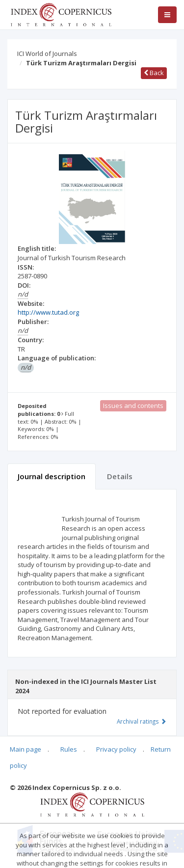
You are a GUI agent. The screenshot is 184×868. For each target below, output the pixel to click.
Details (120, 476)
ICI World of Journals (47, 54)
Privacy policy (116, 749)
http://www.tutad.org (48, 312)
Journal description (52, 476)
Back (154, 73)
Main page (26, 749)
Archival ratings (142, 721)
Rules (69, 749)
